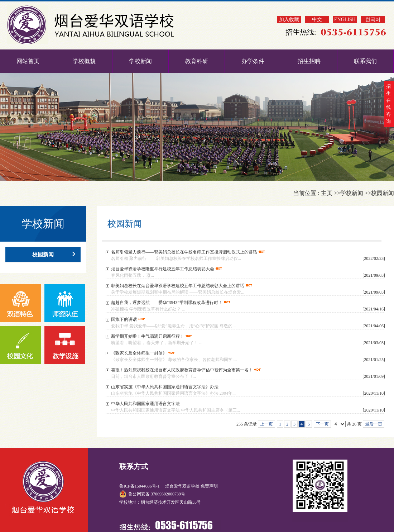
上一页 (266, 424)
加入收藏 (289, 20)
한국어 (373, 20)
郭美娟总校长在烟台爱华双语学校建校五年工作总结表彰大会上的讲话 (178, 286)
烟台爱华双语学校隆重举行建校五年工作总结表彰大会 (163, 269)
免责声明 (209, 486)
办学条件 (253, 61)
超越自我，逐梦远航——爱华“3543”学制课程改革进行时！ (167, 303)
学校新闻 (140, 61)
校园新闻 (383, 193)
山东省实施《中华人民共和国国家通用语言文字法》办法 (165, 387)
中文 (317, 20)
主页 (327, 193)
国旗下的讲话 (124, 319)
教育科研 (197, 61)
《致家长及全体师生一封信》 (139, 353)
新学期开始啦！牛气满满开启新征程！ (148, 336)
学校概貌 (84, 61)
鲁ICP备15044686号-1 (140, 486)
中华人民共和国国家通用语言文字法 (145, 404)
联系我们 (365, 61)
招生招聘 (309, 61)
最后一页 (374, 424)
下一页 (322, 424)
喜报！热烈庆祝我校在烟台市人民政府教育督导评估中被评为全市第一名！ (182, 370)
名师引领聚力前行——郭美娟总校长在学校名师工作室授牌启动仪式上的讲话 (184, 252)
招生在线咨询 (388, 104)
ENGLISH (345, 20)
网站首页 (28, 61)
